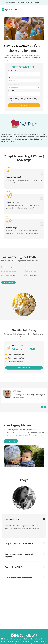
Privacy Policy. (34, 100)
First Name (12, 71)
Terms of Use (23, 100)
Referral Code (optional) (15, 91)
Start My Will (24, 105)
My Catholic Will (24, 368)
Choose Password (15, 84)
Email (10, 77)
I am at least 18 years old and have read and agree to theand (25, 99)
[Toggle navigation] (44, 9)
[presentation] (42, 407)
